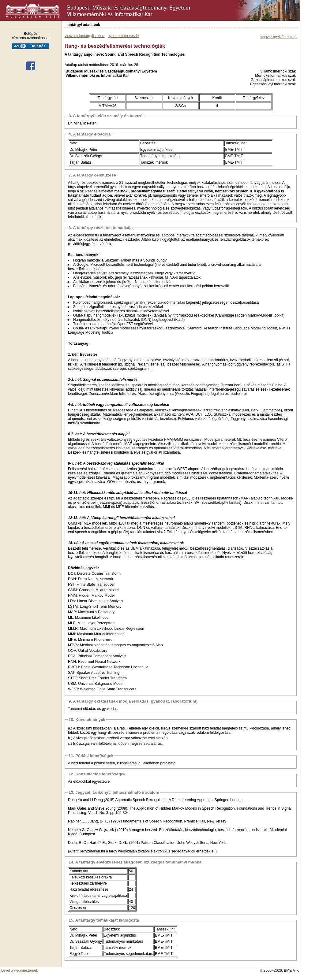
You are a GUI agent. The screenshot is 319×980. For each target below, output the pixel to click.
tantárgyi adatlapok (83, 25)
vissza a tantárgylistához (85, 36)
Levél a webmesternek (20, 971)
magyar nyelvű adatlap (278, 37)
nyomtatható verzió (123, 36)
